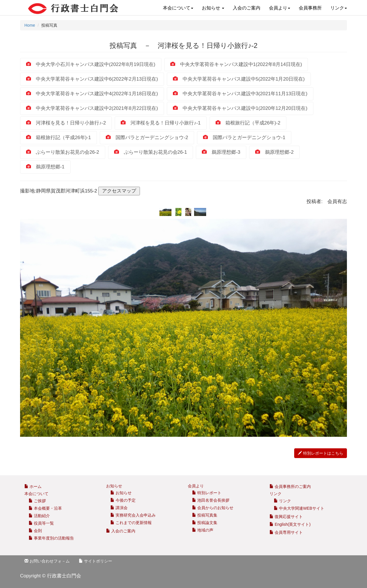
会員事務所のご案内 (293, 486)
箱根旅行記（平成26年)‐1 (58, 138)
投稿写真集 (205, 515)
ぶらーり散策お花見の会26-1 (151, 152)
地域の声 (203, 530)
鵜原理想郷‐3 (221, 152)
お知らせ (213, 8)
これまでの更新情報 (131, 523)
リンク (339, 8)
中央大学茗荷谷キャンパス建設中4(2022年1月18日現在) (92, 94)
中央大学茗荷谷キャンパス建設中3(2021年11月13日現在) (240, 94)
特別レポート (207, 493)
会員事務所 (310, 8)
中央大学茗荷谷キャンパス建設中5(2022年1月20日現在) (239, 79)
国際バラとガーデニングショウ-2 (147, 138)
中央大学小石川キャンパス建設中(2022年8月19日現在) (91, 64)
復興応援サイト (286, 517)
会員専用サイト (286, 532)
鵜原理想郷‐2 (274, 152)
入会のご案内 (247, 8)
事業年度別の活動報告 (51, 538)
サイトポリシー (95, 561)
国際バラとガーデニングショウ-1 (244, 138)
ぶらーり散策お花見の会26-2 (63, 152)
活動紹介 (39, 516)
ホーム (33, 486)
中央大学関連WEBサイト (299, 508)
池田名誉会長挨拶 (211, 500)
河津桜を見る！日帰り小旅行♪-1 (161, 123)
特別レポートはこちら (321, 453)
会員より (280, 8)
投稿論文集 (205, 523)
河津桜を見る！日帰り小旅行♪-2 (66, 123)
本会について (178, 8)
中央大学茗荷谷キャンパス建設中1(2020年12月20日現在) (240, 108)
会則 (35, 531)
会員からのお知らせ (213, 508)
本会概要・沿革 (45, 508)
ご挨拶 (37, 501)
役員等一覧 (41, 523)
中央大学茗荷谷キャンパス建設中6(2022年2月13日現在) (92, 79)
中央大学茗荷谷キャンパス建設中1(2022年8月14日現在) (236, 64)
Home (30, 25)
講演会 (119, 508)
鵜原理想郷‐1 (45, 167)
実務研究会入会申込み (133, 515)
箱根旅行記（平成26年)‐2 (248, 123)
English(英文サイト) (290, 524)
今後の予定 (123, 500)
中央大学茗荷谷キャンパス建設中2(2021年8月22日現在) (92, 108)
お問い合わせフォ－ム (47, 561)
